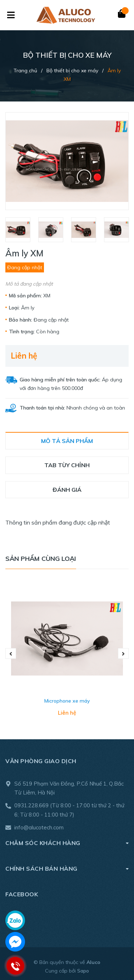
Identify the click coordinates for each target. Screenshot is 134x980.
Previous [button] (11, 653)
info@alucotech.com (39, 827)
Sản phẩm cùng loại (41, 559)
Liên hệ (24, 356)
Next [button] (123, 653)
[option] (18, 230)
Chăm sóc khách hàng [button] (67, 843)
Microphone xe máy (67, 701)
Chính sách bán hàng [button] (67, 868)
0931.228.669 (31, 805)
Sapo (83, 971)
